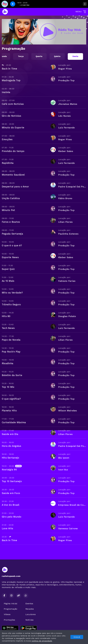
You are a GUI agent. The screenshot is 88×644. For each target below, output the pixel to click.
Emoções (7, 139)
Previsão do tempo (13, 151)
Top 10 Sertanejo (12, 481)
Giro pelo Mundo (12, 517)
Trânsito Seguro (11, 304)
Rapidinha (8, 163)
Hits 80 (6, 316)
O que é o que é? (12, 245)
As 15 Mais (8, 281)
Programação (11, 609)
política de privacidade (42, 641)
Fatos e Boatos (11, 222)
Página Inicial (11, 604)
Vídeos (7, 614)
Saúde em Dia (10, 434)
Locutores (31, 614)
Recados (30, 609)
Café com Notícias (13, 104)
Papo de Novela (11, 340)
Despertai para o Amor (15, 187)
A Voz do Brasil (11, 505)
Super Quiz (8, 269)
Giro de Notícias (11, 116)
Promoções (9, 620)
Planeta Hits (9, 411)
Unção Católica (11, 198)
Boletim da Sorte (12, 375)
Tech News (8, 328)
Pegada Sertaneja (12, 234)
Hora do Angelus (12, 446)
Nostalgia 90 (9, 470)
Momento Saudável (13, 175)
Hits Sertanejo (10, 458)
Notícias (30, 620)
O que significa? (11, 399)
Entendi (77, 637)
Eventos (29, 604)
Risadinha (8, 363)
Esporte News (10, 257)
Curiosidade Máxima (14, 422)
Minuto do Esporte (13, 128)
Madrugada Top (11, 80)
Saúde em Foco (11, 493)
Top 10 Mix (8, 387)
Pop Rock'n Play (11, 352)
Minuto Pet (8, 210)
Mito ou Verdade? (12, 293)
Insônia (6, 92)
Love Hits (7, 528)
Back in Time (9, 69)
